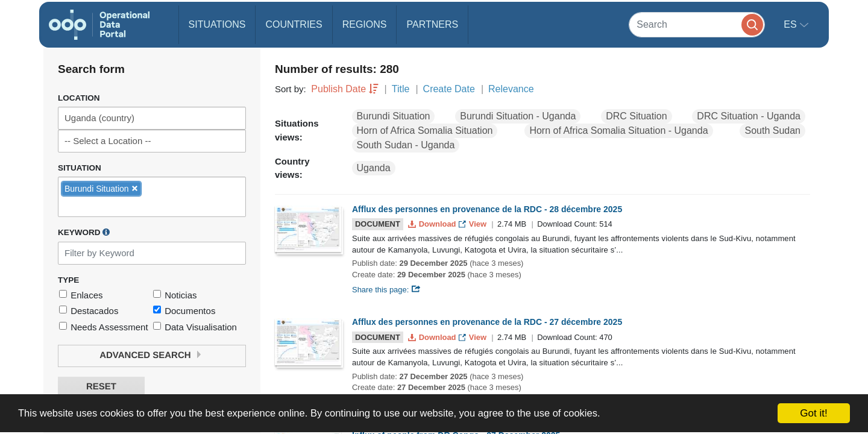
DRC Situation (636, 116)
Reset (101, 387)
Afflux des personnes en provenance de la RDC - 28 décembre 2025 (487, 209)
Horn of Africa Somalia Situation (425, 131)
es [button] (791, 24)
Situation (80, 168)
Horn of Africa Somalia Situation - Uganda (618, 131)
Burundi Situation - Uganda (518, 116)
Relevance (511, 89)
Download (433, 224)
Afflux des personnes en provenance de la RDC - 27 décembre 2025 (487, 322)
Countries (294, 24)
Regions (365, 24)
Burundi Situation (394, 116)
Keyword (84, 232)
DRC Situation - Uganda (749, 116)
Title (401, 89)
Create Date (449, 89)
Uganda (374, 168)
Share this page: (386, 290)
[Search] (697, 24)
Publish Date (338, 89)
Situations (217, 24)
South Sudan (772, 131)
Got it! (813, 413)
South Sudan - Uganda (406, 145)
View (473, 224)
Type (68, 280)
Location (79, 98)
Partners (432, 24)
